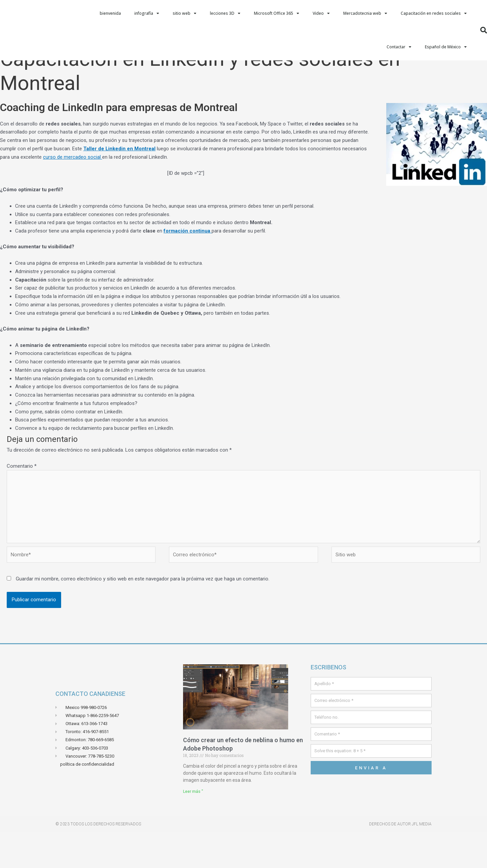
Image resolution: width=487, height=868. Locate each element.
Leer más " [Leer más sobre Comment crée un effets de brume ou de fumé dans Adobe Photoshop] (193, 827)
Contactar (399, 47)
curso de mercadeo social (73, 191)
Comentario (22, 500)
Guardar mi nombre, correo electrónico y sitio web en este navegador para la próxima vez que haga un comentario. (143, 614)
